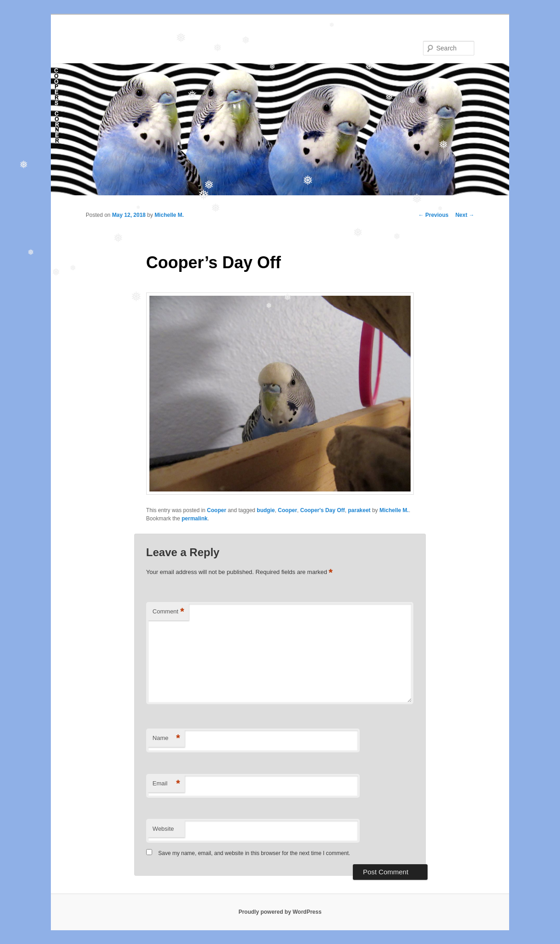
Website (163, 829)
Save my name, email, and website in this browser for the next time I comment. (254, 853)
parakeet (359, 510)
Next (465, 215)
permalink (195, 519)
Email (166, 784)
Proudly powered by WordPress (280, 912)
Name (166, 738)
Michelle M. (169, 215)
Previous (434, 215)
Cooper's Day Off (323, 510)
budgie (266, 510)
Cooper (217, 510)
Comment (168, 612)
